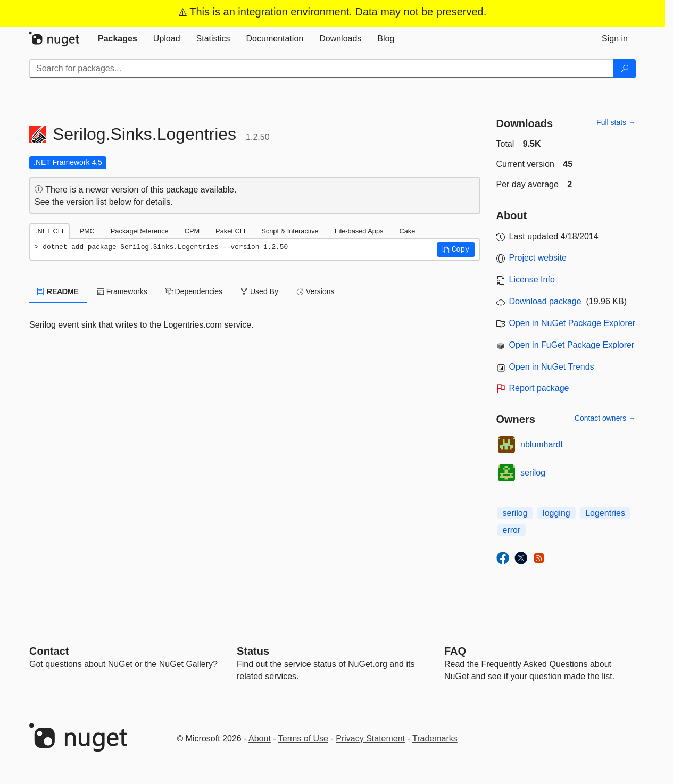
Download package (545, 301)
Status (253, 651)
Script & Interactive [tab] (290, 231)
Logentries (605, 513)
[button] (456, 249)
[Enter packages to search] (322, 69)
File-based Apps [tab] (359, 231)
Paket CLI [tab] (230, 231)
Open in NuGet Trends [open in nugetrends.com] (552, 367)
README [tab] (58, 291)
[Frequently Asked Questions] (455, 651)
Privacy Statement (370, 739)
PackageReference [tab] (140, 231)
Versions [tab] (315, 291)
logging (556, 513)
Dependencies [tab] (194, 291)
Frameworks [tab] (122, 291)
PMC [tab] (87, 231)
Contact (49, 651)
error (512, 530)
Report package (539, 388)
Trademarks (435, 739)
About (260, 739)
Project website (538, 258)
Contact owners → (605, 418)
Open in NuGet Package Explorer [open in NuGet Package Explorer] (572, 323)
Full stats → (616, 122)
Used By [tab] (259, 291)
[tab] (118, 39)
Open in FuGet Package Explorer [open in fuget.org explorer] (572, 345)
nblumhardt (542, 444)
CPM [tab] (192, 231)
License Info (532, 280)
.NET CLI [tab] (49, 231)
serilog (533, 473)
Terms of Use (303, 739)
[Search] (625, 69)
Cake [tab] (407, 231)
